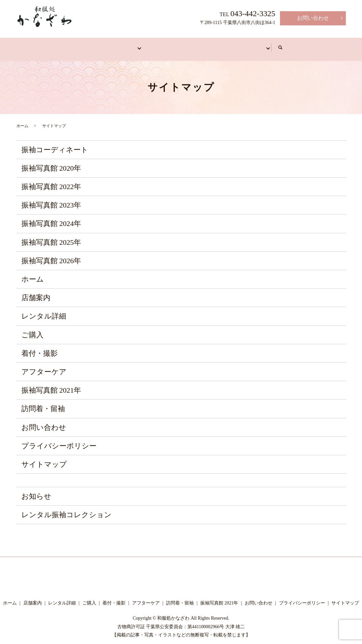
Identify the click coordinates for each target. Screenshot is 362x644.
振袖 (117, 45)
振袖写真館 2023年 (51, 200)
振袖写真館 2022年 (51, 182)
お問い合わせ (313, 18)
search (331, 45)
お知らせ (36, 491)
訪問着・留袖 (159, 45)
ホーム (40, 45)
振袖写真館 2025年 (51, 237)
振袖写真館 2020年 (51, 163)
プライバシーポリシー (59, 441)
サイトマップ (44, 459)
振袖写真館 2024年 (51, 219)
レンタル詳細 (44, 311)
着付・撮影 (209, 45)
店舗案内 (80, 45)
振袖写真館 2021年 (51, 385)
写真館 (304, 45)
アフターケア (259, 45)
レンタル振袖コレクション (67, 510)
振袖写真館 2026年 (51, 256)
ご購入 (32, 330)
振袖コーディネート (55, 145)
